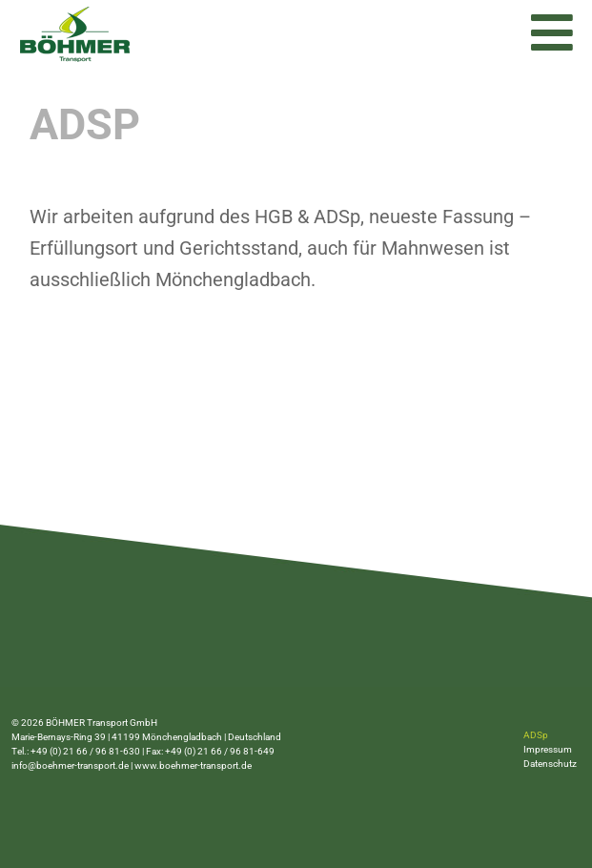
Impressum (548, 749)
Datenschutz (550, 764)
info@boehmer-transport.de (70, 765)
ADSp (536, 735)
